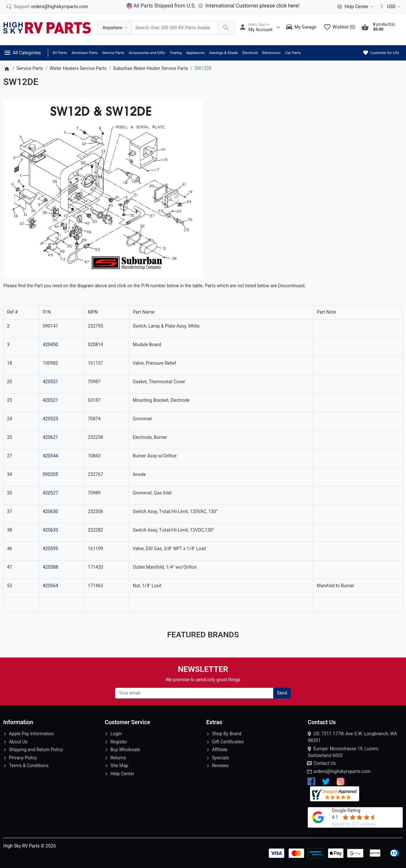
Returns (118, 758)
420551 (50, 382)
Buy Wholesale (125, 750)
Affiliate (220, 750)
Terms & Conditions (29, 766)
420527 (50, 493)
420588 (50, 567)
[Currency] (389, 7)
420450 (50, 345)
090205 (50, 474)
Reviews (220, 766)
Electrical (250, 53)
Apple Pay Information (31, 734)
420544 (50, 456)
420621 (50, 437)
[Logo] (47, 27)
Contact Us (325, 763)
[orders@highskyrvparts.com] (47, 7)
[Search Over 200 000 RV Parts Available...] (175, 28)
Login (116, 734)
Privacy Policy (23, 758)
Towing (176, 53)
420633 (50, 530)
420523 (50, 419)
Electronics (271, 53)
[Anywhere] (115, 28)
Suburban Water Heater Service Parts (150, 68)
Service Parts (113, 53)
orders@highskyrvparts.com (342, 771)
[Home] (7, 68)
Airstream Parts (85, 53)
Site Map (119, 766)
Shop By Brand (227, 734)
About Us (18, 742)
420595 (50, 549)
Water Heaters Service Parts (78, 68)
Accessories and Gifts (147, 53)
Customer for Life (381, 53)
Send (282, 693)
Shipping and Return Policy (36, 750)
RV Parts (60, 53)
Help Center (122, 774)
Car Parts (293, 53)
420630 (50, 511)
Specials (220, 758)
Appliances (195, 53)
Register (119, 742)
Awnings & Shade (223, 53)
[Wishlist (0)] (341, 28)
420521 (50, 400)
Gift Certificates (228, 742)
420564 (50, 586)
